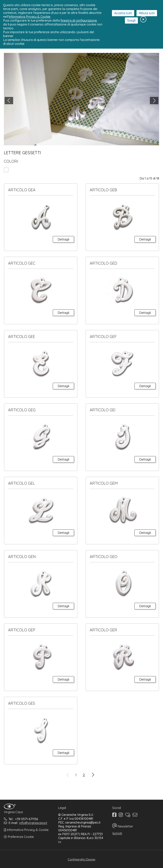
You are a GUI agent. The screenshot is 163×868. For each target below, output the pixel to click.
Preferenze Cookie (19, 837)
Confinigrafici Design (81, 859)
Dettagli (63, 239)
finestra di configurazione (79, 20)
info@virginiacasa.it (33, 823)
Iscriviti (117, 833)
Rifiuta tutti (147, 13)
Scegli (131, 20)
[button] (9, 101)
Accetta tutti (123, 13)
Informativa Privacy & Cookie (26, 830)
